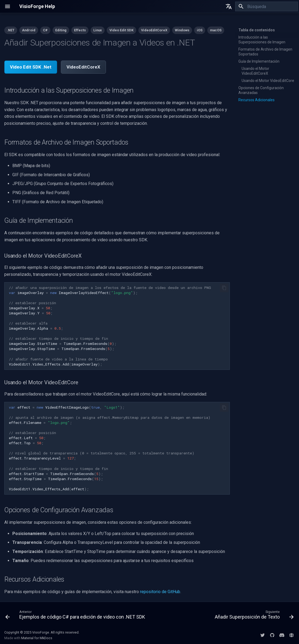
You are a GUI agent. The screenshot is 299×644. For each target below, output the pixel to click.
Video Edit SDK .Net (31, 67)
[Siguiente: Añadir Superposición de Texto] (253, 616)
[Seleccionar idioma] (229, 6)
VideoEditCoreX (83, 67)
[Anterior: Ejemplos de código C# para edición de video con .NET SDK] (76, 616)
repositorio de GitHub (160, 592)
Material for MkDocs (37, 638)
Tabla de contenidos (257, 30)
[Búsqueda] (267, 6)
